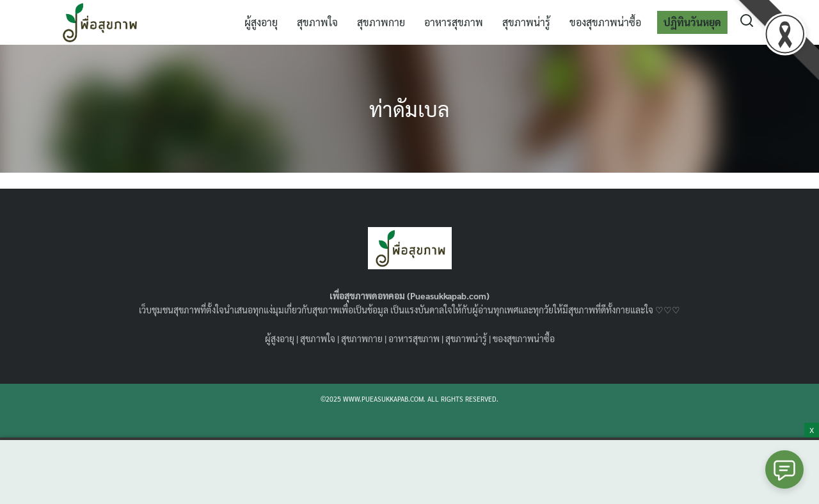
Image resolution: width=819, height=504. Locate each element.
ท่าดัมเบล (409, 108)
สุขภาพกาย (381, 22)
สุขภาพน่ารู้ (526, 22)
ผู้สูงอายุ (261, 22)
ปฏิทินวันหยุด (692, 22)
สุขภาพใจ (317, 22)
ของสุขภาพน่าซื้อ (605, 22)
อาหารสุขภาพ (454, 22)
